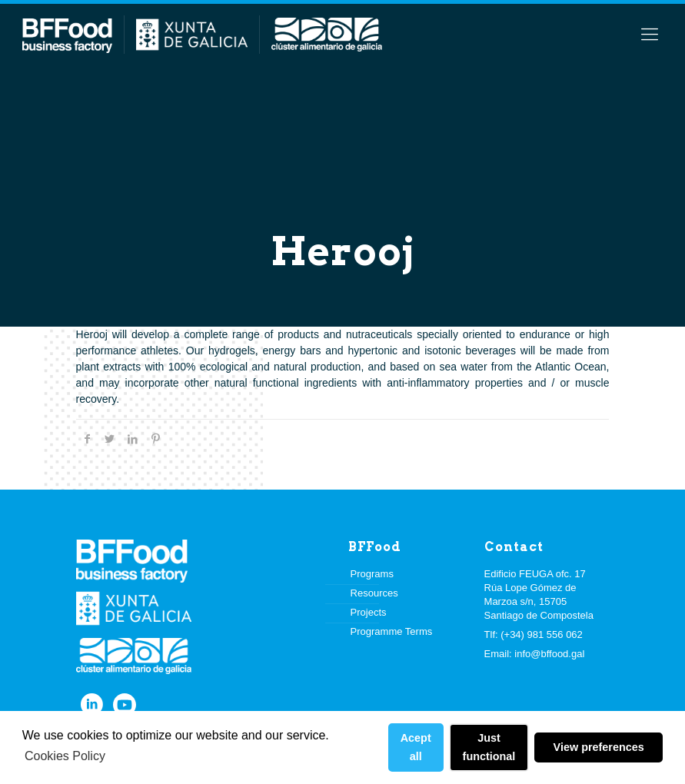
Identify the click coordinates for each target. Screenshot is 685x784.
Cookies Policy (65, 756)
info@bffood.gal (549, 654)
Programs (372, 574)
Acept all (416, 747)
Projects (369, 612)
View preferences (599, 747)
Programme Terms (392, 631)
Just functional (489, 747)
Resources (374, 593)
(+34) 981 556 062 (542, 635)
